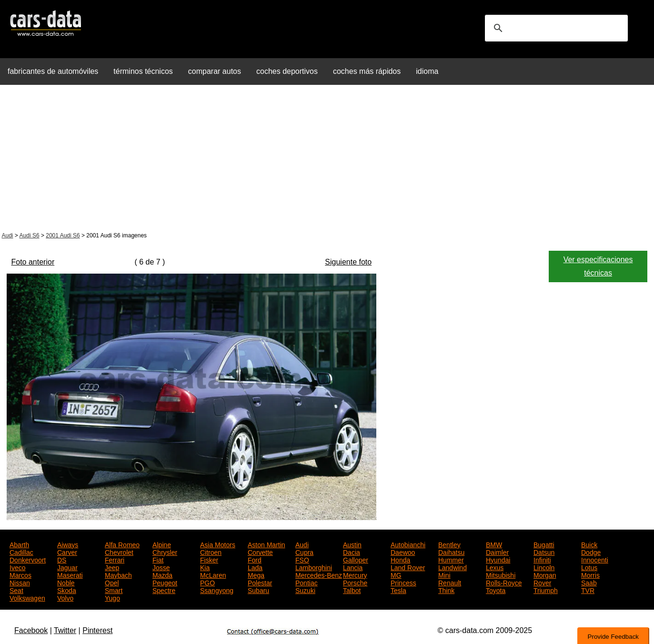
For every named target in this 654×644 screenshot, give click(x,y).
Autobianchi (408, 544)
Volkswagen (27, 597)
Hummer (451, 559)
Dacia (352, 552)
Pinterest (97, 630)
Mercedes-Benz (319, 574)
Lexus (495, 567)
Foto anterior (33, 262)
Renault (450, 582)
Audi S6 (30, 235)
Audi (8, 235)
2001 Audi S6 (63, 235)
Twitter (65, 630)
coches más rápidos (367, 71)
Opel (112, 582)
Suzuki (305, 590)
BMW (494, 544)
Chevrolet (119, 552)
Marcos (20, 574)
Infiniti (542, 559)
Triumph (546, 590)
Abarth (19, 544)
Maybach (118, 574)
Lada (255, 567)
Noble (66, 582)
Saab (589, 582)
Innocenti (595, 559)
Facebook (31, 630)
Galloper (356, 559)
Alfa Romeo (122, 544)
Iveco (17, 567)
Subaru (258, 590)
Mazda (162, 574)
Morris (590, 574)
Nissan (20, 582)
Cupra (304, 552)
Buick (589, 544)
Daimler (497, 552)
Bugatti (544, 544)
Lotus (589, 567)
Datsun (544, 552)
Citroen (211, 552)
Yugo (112, 597)
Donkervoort (28, 559)
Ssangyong (217, 590)
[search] (555, 28)
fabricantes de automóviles (53, 71)
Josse (161, 567)
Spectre (164, 590)
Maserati (70, 574)
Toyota (496, 590)
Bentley (449, 544)
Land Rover (408, 567)
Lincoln (544, 567)
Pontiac (307, 582)
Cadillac (21, 552)
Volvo (65, 597)
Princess (403, 582)
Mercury (355, 574)
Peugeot (165, 582)
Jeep (112, 567)
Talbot (352, 590)
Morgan (545, 574)
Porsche (355, 582)
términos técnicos (143, 71)
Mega (256, 574)
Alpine (162, 544)
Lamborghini (314, 567)
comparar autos (215, 71)
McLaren (213, 574)
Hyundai (498, 559)
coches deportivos (287, 71)
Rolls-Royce (504, 582)
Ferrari (115, 559)
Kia (205, 567)
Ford (255, 559)
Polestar (260, 582)
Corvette (260, 552)
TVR (588, 590)
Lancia (353, 567)
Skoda (67, 590)
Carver (67, 552)
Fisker (209, 559)
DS (62, 559)
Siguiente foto (348, 262)
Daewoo (403, 552)
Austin (352, 544)
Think (446, 590)
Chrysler (165, 552)
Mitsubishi (501, 574)
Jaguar (67, 567)
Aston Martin (267, 544)
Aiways (68, 544)
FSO (302, 559)
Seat (16, 590)
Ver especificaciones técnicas (598, 266)
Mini (444, 574)
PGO (207, 582)
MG (396, 574)
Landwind (453, 567)
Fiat (158, 559)
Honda (400, 559)
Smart (114, 590)
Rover (542, 582)
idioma (427, 71)
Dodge (591, 552)
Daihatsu (451, 552)
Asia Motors (218, 544)
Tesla (398, 590)
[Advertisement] (327, 159)
